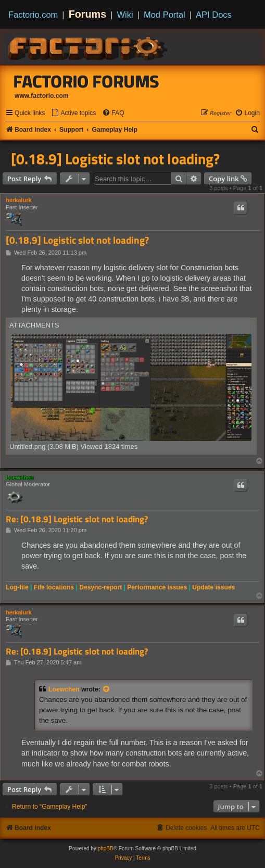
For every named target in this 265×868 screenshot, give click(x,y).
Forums (88, 14)
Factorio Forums (86, 81)
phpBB (106, 848)
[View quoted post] (107, 689)
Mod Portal (165, 15)
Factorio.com (33, 15)
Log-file (17, 587)
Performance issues (157, 587)
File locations (54, 587)
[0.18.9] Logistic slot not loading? (115, 159)
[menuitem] (73, 113)
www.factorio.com (42, 96)
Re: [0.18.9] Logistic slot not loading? (77, 519)
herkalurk (19, 200)
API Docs (214, 15)
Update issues (213, 587)
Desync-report (100, 587)
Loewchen (20, 477)
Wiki (125, 15)
